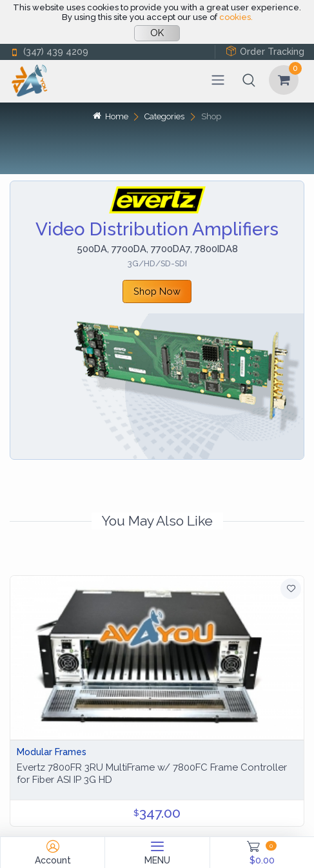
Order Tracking (265, 51)
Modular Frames (52, 752)
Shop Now (157, 291)
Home (110, 116)
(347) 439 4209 (49, 52)
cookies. (236, 17)
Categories (164, 116)
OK (157, 33)
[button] (249, 80)
